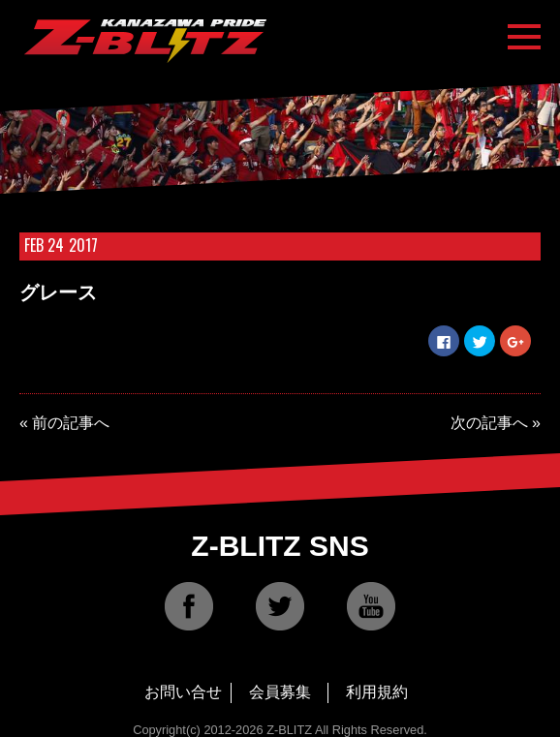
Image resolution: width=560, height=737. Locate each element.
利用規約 (377, 692)
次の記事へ (489, 423)
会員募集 (280, 692)
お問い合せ (183, 692)
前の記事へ (71, 423)
